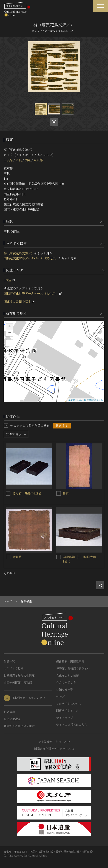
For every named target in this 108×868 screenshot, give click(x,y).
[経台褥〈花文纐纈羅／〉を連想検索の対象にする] (59, 493)
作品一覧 (9, 661)
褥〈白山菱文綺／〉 (26, 557)
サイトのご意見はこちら (72, 725)
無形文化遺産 (12, 719)
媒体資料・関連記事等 (70, 661)
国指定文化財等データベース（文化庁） (31, 258)
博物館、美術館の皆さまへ (73, 668)
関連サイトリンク (67, 710)
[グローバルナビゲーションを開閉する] (100, 6)
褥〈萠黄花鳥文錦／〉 (19, 253)
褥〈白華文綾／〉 (75, 557)
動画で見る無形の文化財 (19, 726)
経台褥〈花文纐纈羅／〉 (80, 493)
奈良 (19, 160)
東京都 (38, 160)
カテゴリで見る (14, 668)
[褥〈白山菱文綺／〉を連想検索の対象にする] (8, 557)
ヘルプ (60, 696)
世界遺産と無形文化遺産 (19, 675)
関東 (28, 160)
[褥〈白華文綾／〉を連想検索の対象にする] (59, 557)
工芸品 (8, 160)
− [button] (10, 333)
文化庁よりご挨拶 (67, 675)
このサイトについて (69, 704)
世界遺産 (9, 712)
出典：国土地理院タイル (90, 400)
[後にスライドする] (99, 573)
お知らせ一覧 (65, 689)
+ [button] (10, 327)
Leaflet (71, 400)
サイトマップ (65, 718)
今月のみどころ (66, 682)
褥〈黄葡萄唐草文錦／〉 (29, 493)
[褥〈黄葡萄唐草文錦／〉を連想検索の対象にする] (8, 493)
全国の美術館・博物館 (18, 682)
